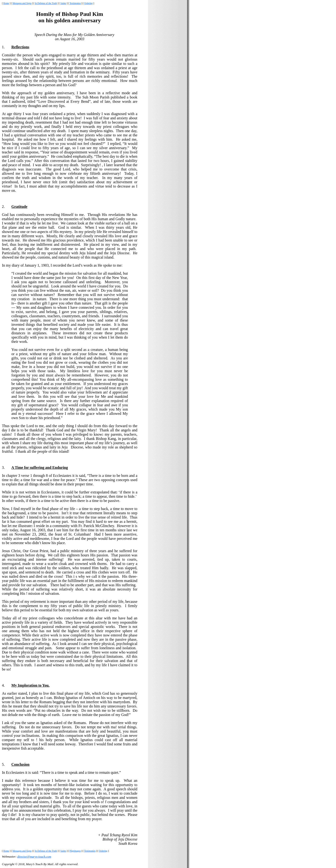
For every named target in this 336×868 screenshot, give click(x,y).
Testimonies (75, 3)
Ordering (89, 3)
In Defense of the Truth (46, 3)
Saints (63, 3)
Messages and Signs (22, 3)
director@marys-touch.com (34, 857)
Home (6, 3)
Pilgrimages (75, 851)
